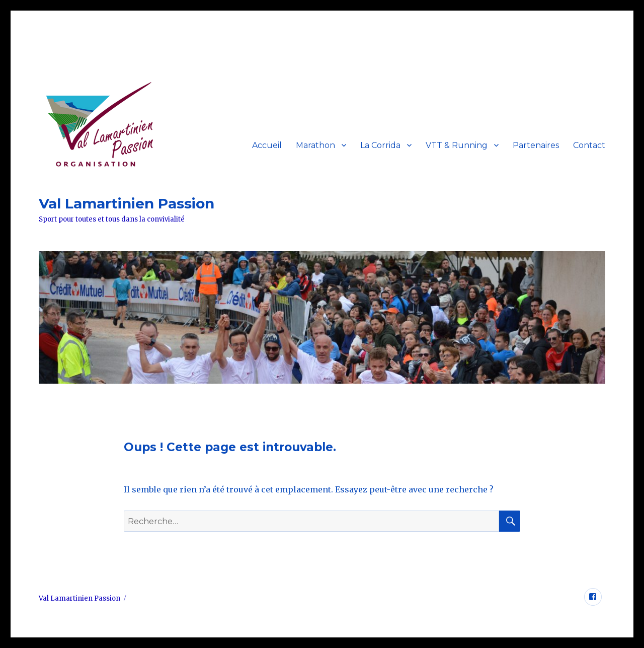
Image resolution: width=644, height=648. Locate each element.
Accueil (267, 145)
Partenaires (536, 145)
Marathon (315, 145)
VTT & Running (457, 145)
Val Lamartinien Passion (127, 203)
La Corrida (380, 145)
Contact (589, 145)
